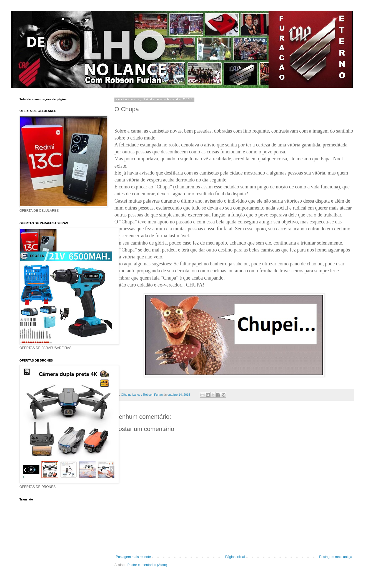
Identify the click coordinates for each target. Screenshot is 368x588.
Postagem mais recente (133, 557)
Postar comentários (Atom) (147, 565)
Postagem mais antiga (336, 557)
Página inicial (235, 557)
